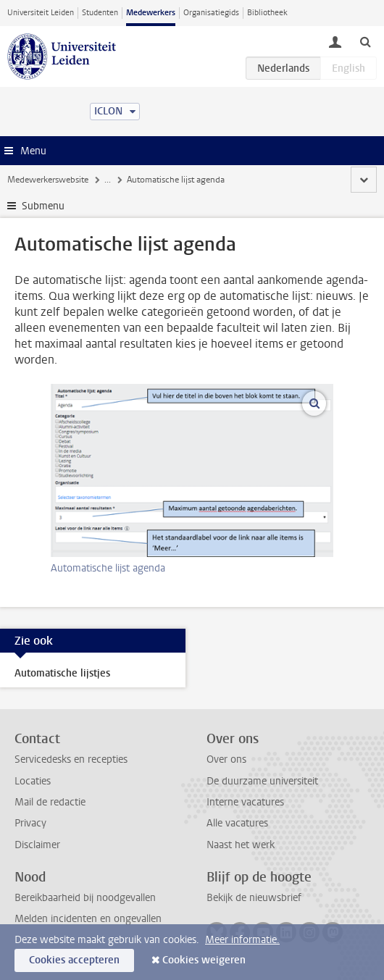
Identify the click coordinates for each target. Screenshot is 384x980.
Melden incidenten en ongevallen (88, 919)
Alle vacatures (237, 823)
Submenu (43, 206)
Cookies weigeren (204, 960)
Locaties (33, 781)
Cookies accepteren (74, 960)
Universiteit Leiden (41, 13)
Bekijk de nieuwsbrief (254, 898)
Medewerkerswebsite (48, 180)
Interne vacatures (245, 802)
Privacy (30, 823)
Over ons (226, 759)
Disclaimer (37, 845)
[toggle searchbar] (365, 41)
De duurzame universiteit (262, 781)
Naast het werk (241, 845)
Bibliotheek (267, 13)
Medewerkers (151, 13)
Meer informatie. (242, 940)
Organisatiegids (211, 13)
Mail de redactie (50, 802)
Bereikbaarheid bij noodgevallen (85, 898)
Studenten (100, 13)
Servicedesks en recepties (71, 759)
